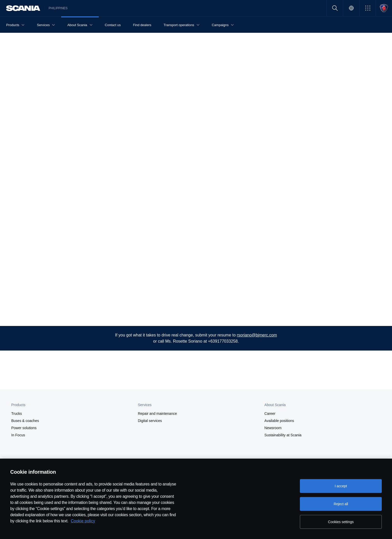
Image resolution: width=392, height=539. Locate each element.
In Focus (18, 435)
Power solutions (24, 428)
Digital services (150, 421)
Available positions (279, 421)
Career (270, 414)
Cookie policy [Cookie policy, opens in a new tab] (83, 521)
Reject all (341, 504)
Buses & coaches (25, 421)
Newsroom (273, 428)
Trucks (17, 414)
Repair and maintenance (157, 414)
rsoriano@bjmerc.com (257, 335)
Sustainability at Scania (283, 435)
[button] (368, 8)
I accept (341, 486)
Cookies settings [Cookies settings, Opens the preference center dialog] (341, 522)
